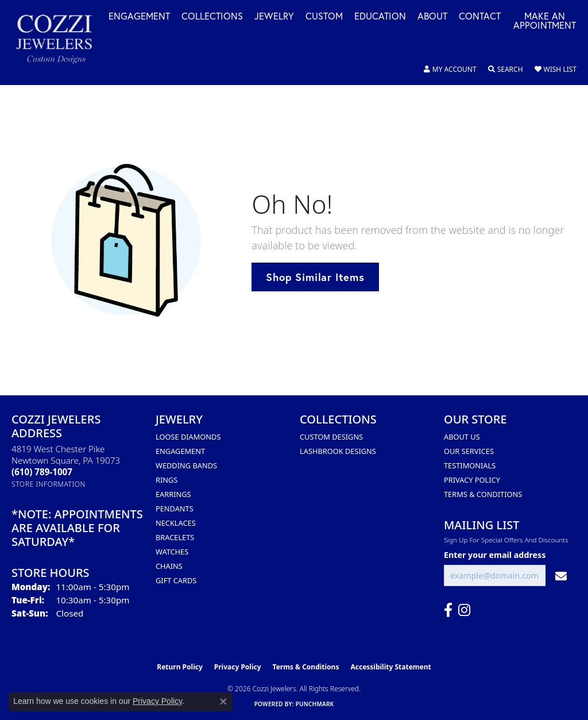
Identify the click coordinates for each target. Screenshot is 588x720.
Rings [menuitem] (167, 480)
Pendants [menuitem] (175, 509)
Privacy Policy (472, 480)
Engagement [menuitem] (180, 451)
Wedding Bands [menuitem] (186, 465)
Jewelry (274, 17)
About (432, 17)
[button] (450, 70)
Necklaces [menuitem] (176, 523)
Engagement (139, 17)
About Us (462, 437)
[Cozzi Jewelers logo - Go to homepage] (60, 43)
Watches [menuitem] (172, 552)
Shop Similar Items (315, 277)
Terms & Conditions (483, 494)
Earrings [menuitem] (173, 494)
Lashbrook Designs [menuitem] (338, 451)
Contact (480, 17)
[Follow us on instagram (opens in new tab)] (464, 610)
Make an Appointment (545, 22)
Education (380, 17)
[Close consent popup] (223, 702)
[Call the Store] (42, 472)
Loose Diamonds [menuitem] (188, 437)
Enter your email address (495, 555)
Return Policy (180, 667)
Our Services (469, 451)
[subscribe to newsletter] (561, 575)
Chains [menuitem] (169, 566)
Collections (212, 17)
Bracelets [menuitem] (175, 537)
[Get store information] (49, 484)
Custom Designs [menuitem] (331, 437)
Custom (324, 17)
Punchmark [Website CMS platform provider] (315, 704)
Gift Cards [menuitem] (176, 580)
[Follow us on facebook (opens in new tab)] (448, 610)
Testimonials (470, 465)
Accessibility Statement (390, 667)
